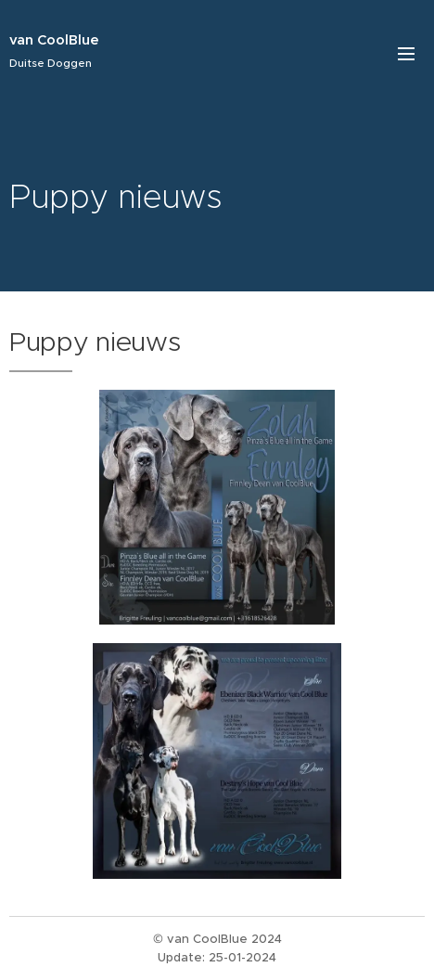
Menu (406, 54)
